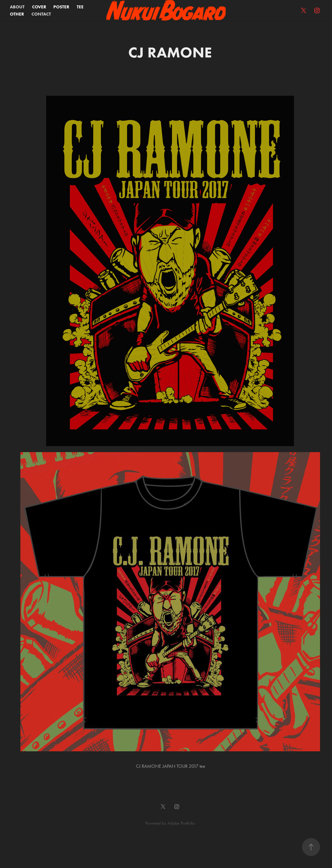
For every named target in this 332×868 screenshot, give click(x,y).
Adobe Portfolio (181, 823)
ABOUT (17, 7)
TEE (80, 7)
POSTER (61, 7)
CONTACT (41, 14)
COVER (39, 7)
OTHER (17, 14)
